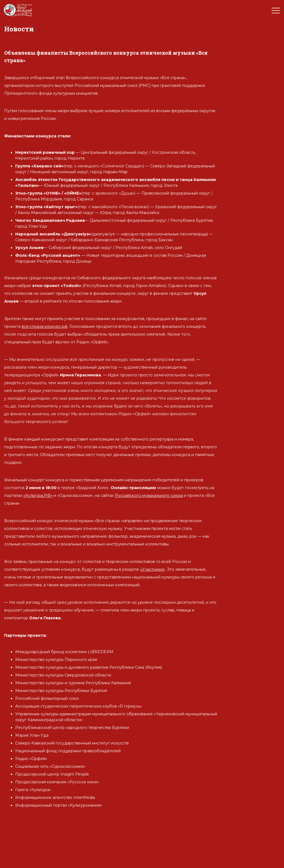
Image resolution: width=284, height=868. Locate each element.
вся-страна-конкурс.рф (45, 326)
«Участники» (153, 569)
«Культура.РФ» (38, 495)
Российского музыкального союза (149, 495)
